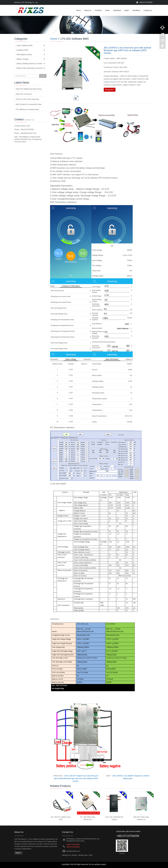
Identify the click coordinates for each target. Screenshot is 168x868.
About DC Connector (24, 94)
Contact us (148, 10)
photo (127, 10)
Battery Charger (23, 59)
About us (88, 10)
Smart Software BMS (25, 46)
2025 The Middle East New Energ (29, 89)
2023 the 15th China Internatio (27, 99)
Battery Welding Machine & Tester (29, 64)
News (107, 10)
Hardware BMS (22, 50)
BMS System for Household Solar (29, 104)
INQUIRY (110, 90)
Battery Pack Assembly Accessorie (30, 68)
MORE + (18, 853)
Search (43, 76)
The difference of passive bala (27, 109)
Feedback (136, 10)
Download (117, 10)
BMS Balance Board (24, 55)
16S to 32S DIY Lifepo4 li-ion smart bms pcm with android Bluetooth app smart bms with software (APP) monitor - (76, 778)
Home (79, 10)
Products (98, 10)
